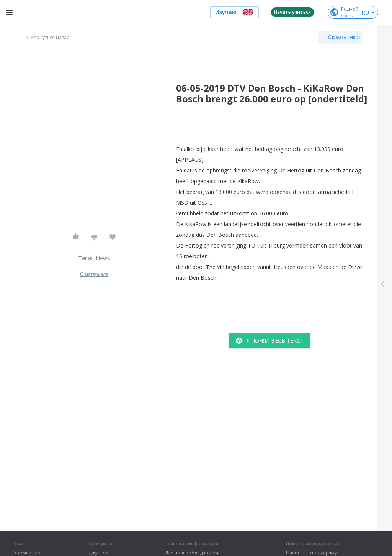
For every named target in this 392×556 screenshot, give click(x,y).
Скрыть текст (341, 38)
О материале (94, 274)
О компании (26, 553)
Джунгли (98, 553)
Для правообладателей (191, 553)
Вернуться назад (47, 38)
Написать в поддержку (311, 553)
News (103, 258)
